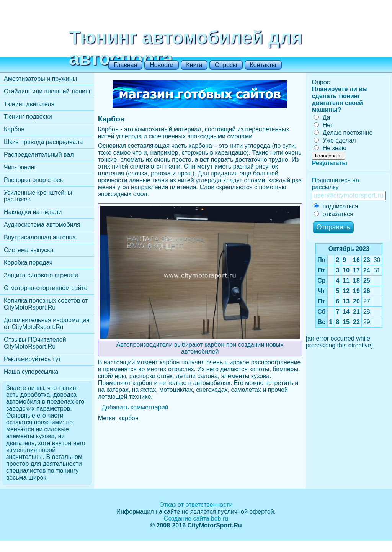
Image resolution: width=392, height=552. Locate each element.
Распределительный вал (39, 155)
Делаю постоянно (343, 133)
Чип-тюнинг (20, 167)
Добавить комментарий (135, 407)
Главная (125, 65)
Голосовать (328, 156)
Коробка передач (28, 263)
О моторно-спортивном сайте (46, 288)
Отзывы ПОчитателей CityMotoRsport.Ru (35, 343)
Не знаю (330, 148)
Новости (162, 65)
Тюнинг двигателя (29, 104)
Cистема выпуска (29, 250)
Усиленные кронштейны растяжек (38, 196)
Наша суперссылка (31, 372)
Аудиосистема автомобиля (42, 225)
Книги (194, 65)
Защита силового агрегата (41, 275)
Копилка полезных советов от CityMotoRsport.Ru (46, 304)
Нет (323, 125)
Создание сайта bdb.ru (196, 518)
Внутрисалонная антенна (40, 237)
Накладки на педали (33, 212)
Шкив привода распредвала (43, 142)
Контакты (263, 65)
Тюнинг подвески (28, 117)
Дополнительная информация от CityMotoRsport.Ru (47, 324)
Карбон (14, 129)
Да (322, 117)
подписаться (336, 206)
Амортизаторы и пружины (40, 79)
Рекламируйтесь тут (33, 359)
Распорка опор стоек (33, 180)
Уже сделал (335, 140)
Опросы (226, 65)
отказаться (334, 214)
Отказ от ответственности (196, 505)
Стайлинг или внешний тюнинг (47, 91)
